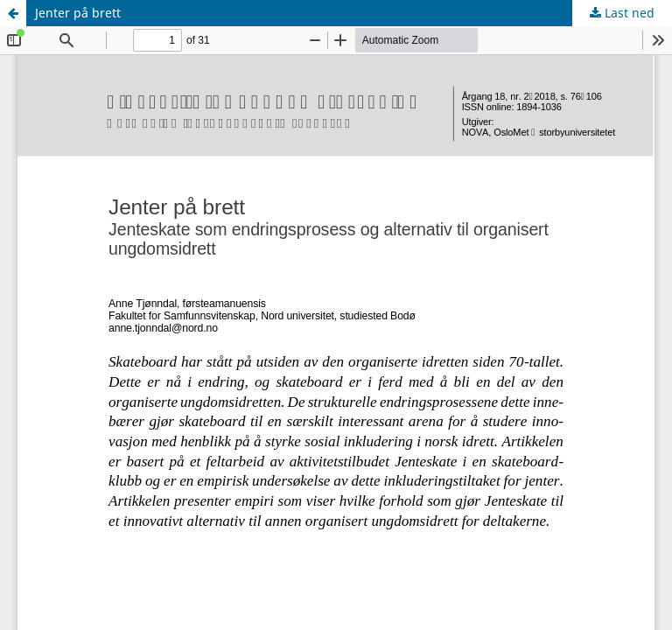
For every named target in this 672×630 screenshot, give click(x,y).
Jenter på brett (78, 13)
